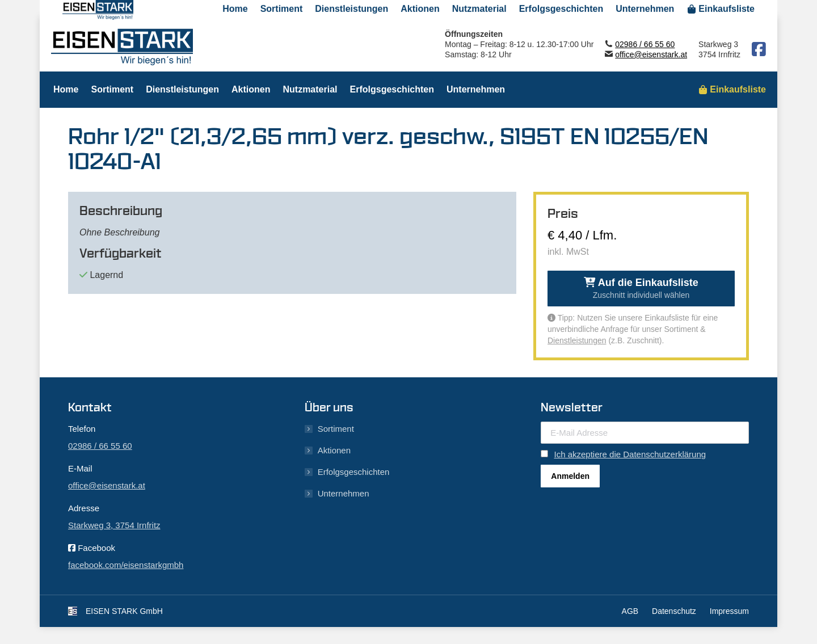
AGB (630, 611)
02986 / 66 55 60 (645, 44)
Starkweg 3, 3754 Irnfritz (114, 525)
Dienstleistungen (577, 340)
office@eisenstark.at (651, 54)
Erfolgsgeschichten (354, 472)
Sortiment (336, 429)
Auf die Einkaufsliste (641, 288)
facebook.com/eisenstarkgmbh (126, 565)
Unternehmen (344, 493)
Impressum (729, 611)
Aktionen (334, 450)
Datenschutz (674, 611)
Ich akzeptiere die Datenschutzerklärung (630, 454)
